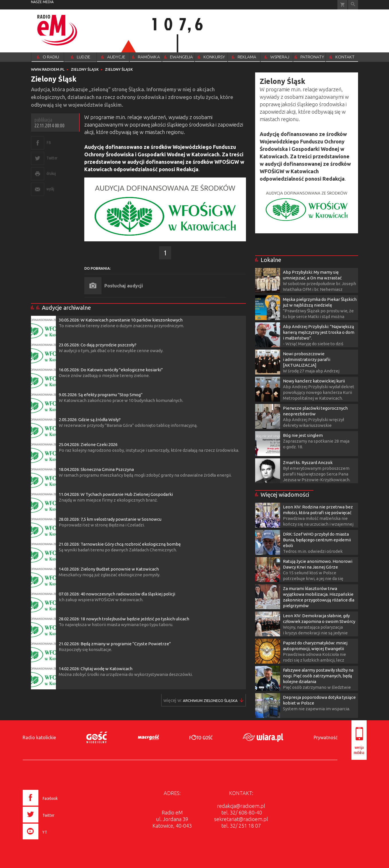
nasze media (42, 2)
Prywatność (326, 737)
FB (49, 142)
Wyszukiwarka (353, 5)
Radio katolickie (39, 737)
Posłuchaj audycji (124, 286)
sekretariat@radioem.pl (241, 819)
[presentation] (52, 840)
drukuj (51, 173)
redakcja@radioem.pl (241, 806)
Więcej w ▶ (210, 701)
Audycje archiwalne (66, 308)
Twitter (52, 158)
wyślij (50, 189)
